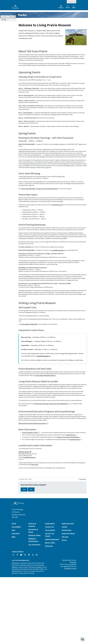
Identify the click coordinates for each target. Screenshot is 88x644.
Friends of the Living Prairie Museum (68, 437)
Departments (50, 523)
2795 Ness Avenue (24, 452)
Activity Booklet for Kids (30, 432)
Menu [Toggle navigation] (74, 7)
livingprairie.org (71, 435)
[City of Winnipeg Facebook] (17, 555)
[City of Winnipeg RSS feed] (33, 555)
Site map (65, 537)
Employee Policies (68, 533)
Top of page (83, 479)
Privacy (64, 540)
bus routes (35, 464)
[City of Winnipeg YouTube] (21, 555)
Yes (24, 489)
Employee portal (68, 523)
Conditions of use (70, 568)
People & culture (35, 535)
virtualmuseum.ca (75, 439)
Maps (14, 537)
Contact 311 (50, 527)
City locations (50, 530)
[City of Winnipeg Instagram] (25, 555)
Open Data (16, 533)
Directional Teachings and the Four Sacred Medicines (51, 404)
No (31, 489)
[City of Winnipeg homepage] (18, 504)
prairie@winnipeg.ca (58, 250)
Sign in (70, 2)
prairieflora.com (58, 205)
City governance (34, 544)
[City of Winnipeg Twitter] (13, 555)
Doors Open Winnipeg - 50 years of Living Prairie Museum (40, 189)
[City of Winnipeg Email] (37, 555)
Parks (22, 15)
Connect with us (18, 551)
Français (61, 8)
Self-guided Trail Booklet (29, 324)
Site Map (4, 20)
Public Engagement (52, 539)
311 (22, 459)
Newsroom (49, 546)
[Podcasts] (29, 555)
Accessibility (16, 527)
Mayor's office (50, 543)
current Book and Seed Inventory (45, 375)
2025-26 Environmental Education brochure (32, 423)
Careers (65, 527)
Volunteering (67, 530)
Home (14, 523)
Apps (14, 530)
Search (68, 7)
